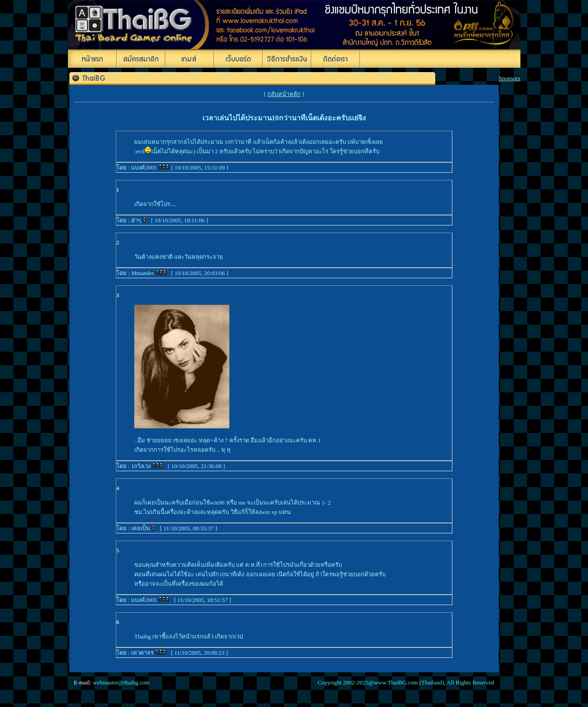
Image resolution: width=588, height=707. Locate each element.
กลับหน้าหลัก (284, 94)
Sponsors (510, 78)
